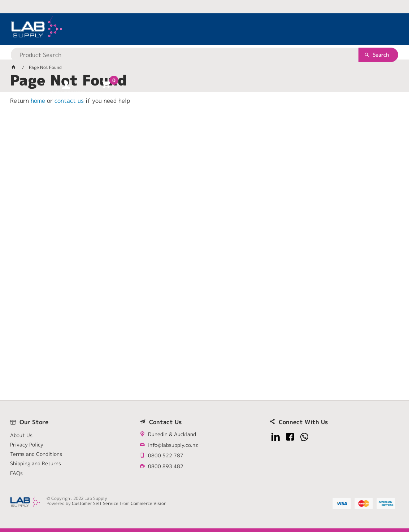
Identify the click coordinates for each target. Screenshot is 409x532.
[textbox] (192, 29)
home (38, 101)
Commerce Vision (149, 503)
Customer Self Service (96, 503)
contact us (69, 101)
